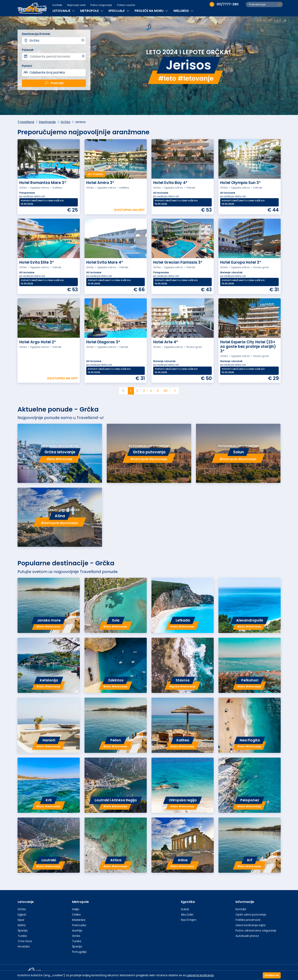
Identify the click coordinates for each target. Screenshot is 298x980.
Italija (76, 909)
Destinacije (47, 122)
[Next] (175, 391)
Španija (23, 931)
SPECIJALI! (119, 11)
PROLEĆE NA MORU (151, 11)
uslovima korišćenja (200, 975)
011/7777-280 (224, 4)
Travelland (26, 122)
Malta (22, 925)
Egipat (22, 915)
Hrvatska (24, 946)
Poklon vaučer (126, 5)
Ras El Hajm (189, 920)
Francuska (79, 925)
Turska (22, 936)
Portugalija (79, 952)
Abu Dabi (187, 915)
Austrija (77, 931)
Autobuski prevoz (247, 936)
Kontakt (57, 5)
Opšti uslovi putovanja (251, 915)
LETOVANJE (64, 11)
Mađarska (79, 920)
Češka (76, 915)
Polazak (28, 50)
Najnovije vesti (76, 5)
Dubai (185, 909)
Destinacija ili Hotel (36, 34)
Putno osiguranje (101, 5)
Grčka (34, 41)
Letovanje (26, 902)
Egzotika (188, 902)
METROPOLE (92, 11)
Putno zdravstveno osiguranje (256, 931)
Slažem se (272, 975)
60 (166, 391)
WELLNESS (183, 11)
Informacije (245, 902)
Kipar (21, 920)
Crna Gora (25, 941)
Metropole (80, 902)
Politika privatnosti (248, 920)
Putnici (27, 66)
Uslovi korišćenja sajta (250, 925)
